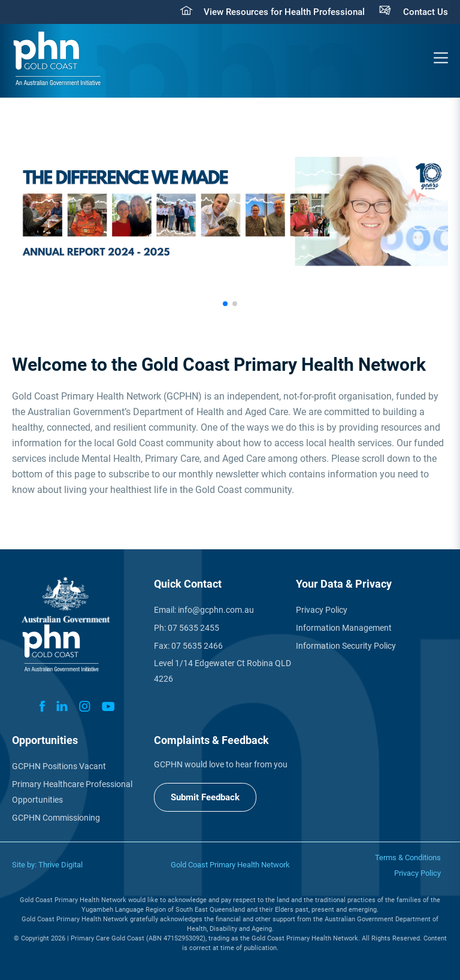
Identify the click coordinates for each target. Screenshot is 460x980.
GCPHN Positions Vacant (59, 766)
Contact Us (426, 12)
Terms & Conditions (408, 858)
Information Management (344, 628)
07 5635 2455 (193, 628)
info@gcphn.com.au (216, 610)
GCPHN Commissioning (56, 818)
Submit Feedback (205, 797)
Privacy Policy (322, 610)
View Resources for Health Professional (284, 12)
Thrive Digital (60, 865)
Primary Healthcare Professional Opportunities (72, 792)
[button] (225, 304)
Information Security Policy (346, 646)
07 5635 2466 (197, 646)
